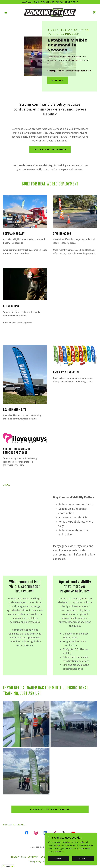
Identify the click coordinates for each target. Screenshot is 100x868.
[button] (10, 12)
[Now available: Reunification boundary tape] (50, 2)
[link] (50, 12)
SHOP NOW (58, 80)
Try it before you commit (50, 149)
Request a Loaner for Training (50, 809)
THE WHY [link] (15, 857)
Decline (59, 859)
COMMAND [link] (33, 857)
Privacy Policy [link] (35, 861)
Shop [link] (24, 857)
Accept (83, 859)
